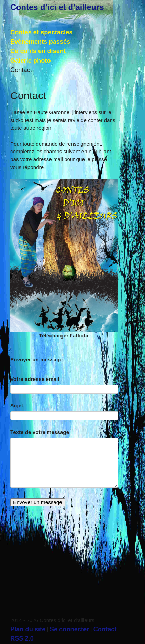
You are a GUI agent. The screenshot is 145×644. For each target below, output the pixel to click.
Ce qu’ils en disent (38, 51)
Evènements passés (40, 41)
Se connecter (70, 629)
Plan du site (28, 629)
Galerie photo (31, 60)
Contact (21, 70)
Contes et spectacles (41, 32)
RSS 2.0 (22, 638)
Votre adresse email (35, 379)
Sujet (17, 406)
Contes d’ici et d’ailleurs (57, 7)
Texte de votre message (40, 432)
